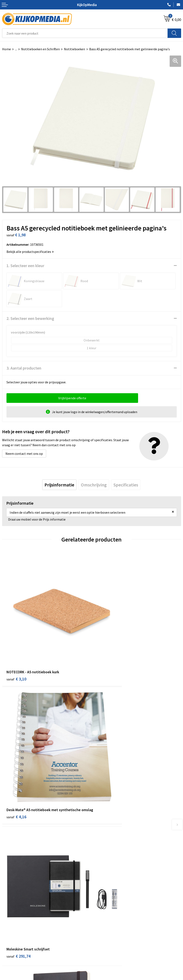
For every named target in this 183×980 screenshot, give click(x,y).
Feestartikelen (104, 899)
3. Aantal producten (24, 368)
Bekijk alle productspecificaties (30, 252)
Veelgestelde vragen (17, 939)
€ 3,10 (16, 648)
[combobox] (85, 33)
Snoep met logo (105, 893)
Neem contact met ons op (24, 454)
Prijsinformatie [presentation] (59, 485)
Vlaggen (99, 861)
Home (6, 49)
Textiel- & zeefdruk (107, 880)
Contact (8, 920)
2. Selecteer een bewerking (30, 318)
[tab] (59, 485)
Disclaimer (101, 939)
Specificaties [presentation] (126, 485)
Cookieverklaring (106, 926)
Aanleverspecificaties (17, 933)
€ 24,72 (107, 763)
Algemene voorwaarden (111, 920)
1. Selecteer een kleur (25, 266)
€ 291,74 (18, 763)
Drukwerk (100, 835)
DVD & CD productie (107, 842)
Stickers (99, 874)
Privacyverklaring (106, 933)
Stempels (100, 886)
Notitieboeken (74, 49)
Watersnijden (103, 848)
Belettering (102, 854)
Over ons (8, 926)
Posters (99, 867)
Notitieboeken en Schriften (40, 49)
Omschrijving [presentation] (94, 485)
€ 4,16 (106, 654)
